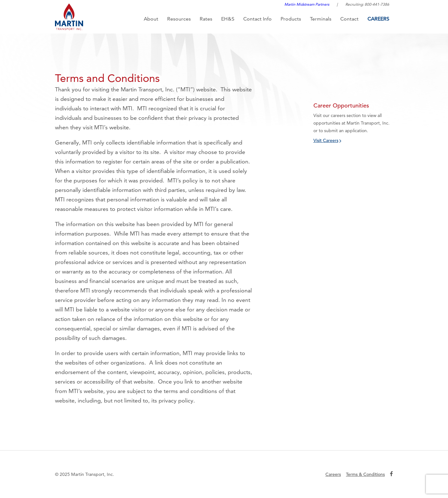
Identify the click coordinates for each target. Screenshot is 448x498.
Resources (179, 19)
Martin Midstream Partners (307, 4)
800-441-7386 (377, 4)
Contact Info (257, 19)
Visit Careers (326, 140)
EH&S (228, 19)
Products (291, 19)
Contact (349, 19)
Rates (206, 19)
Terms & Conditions (365, 474)
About (151, 19)
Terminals (321, 19)
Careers (378, 19)
